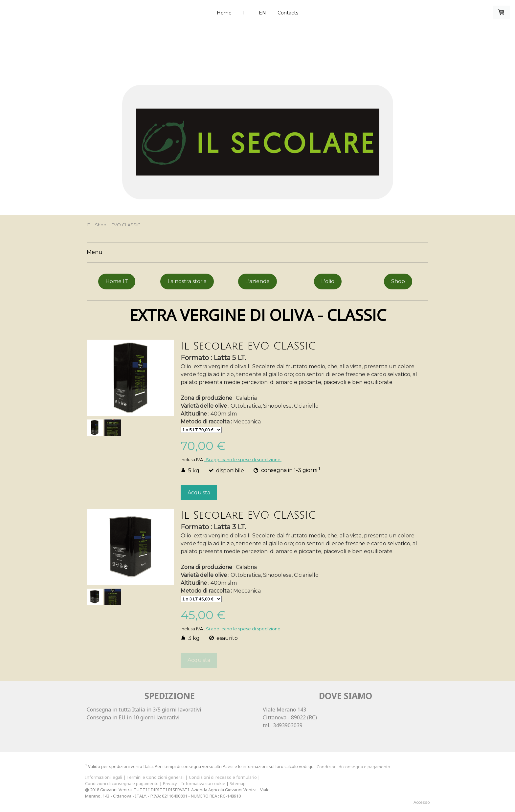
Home (224, 12)
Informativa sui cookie (203, 783)
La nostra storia (187, 281)
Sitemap (238, 783)
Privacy (170, 783)
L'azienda (257, 281)
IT (245, 12)
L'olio (328, 281)
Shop (398, 281)
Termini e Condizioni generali (156, 777)
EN (262, 12)
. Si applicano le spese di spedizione (243, 460)
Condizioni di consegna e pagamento (353, 767)
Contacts (288, 12)
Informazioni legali (104, 777)
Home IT (117, 281)
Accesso (422, 802)
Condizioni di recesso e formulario (223, 777)
